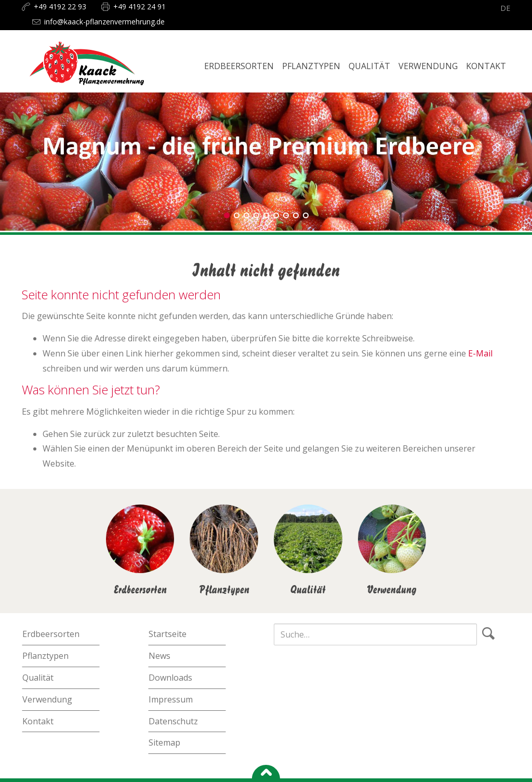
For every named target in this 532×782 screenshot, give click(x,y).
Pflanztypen (45, 656)
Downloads (170, 678)
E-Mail (480, 353)
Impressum (171, 699)
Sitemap (164, 743)
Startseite (168, 634)
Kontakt (38, 721)
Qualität (38, 678)
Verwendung (47, 699)
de (505, 8)
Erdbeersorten (51, 634)
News (159, 656)
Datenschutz (173, 721)
